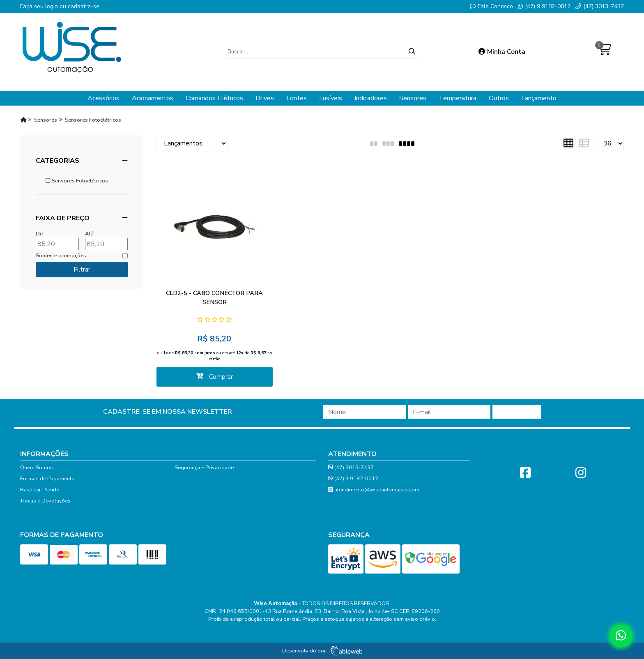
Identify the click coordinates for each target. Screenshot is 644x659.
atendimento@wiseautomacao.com (374, 490)
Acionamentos (153, 98)
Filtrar (82, 270)
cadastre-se (84, 6)
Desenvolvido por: (322, 651)
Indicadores (371, 98)
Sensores (413, 98)
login (52, 6)
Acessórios (103, 98)
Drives (265, 98)
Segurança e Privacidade (204, 468)
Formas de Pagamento (47, 479)
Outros (499, 98)
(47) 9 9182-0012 (544, 6)
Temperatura (458, 98)
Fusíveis (331, 98)
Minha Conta (502, 52)
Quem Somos (37, 468)
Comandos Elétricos (214, 98)
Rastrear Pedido (40, 490)
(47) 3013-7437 (600, 6)
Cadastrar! (517, 412)
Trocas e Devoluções (45, 501)
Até (89, 234)
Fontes (297, 98)
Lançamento (539, 98)
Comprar (215, 377)
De (39, 234)
